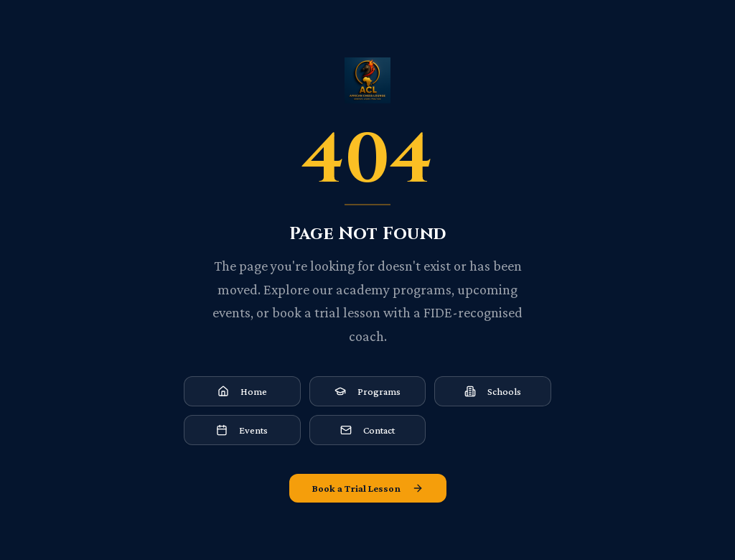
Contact (367, 430)
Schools (493, 391)
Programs (367, 391)
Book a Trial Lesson (368, 488)
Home (242, 391)
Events (242, 430)
